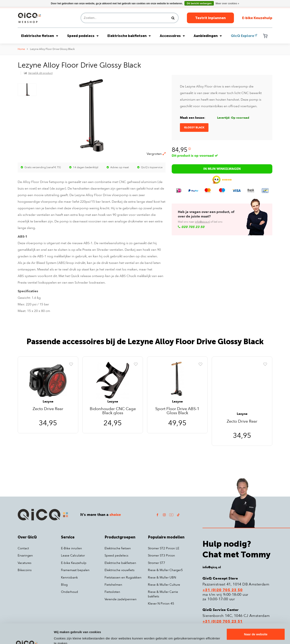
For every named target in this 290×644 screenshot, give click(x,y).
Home (21, 49)
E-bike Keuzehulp (257, 18)
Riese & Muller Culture (164, 585)
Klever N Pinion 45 (161, 604)
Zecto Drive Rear (48, 409)
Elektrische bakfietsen (129, 36)
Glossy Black (194, 128)
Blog (64, 585)
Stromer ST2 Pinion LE (164, 548)
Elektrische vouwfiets (120, 570)
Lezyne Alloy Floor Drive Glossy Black (52, 49)
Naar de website (256, 616)
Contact (23, 548)
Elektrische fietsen (40, 36)
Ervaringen (25, 555)
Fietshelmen (113, 585)
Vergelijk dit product (40, 73)
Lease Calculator (73, 555)
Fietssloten (112, 592)
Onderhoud (70, 592)
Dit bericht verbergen (199, 3)
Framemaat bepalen (75, 570)
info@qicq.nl (202, 222)
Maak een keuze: (193, 118)
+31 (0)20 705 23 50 (223, 590)
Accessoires (172, 36)
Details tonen (64, 636)
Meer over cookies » (227, 3)
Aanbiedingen (208, 36)
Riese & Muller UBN (162, 577)
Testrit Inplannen (210, 18)
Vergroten (156, 154)
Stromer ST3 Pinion (161, 555)
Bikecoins (25, 570)
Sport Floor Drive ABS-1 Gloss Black (177, 411)
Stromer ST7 (157, 563)
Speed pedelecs (83, 36)
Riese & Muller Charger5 (165, 570)
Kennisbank (69, 577)
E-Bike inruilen (71, 548)
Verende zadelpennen (121, 599)
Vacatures (25, 563)
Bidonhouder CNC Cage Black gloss (113, 411)
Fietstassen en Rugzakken (123, 577)
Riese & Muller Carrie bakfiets (163, 594)
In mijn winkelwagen (222, 169)
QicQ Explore (242, 36)
